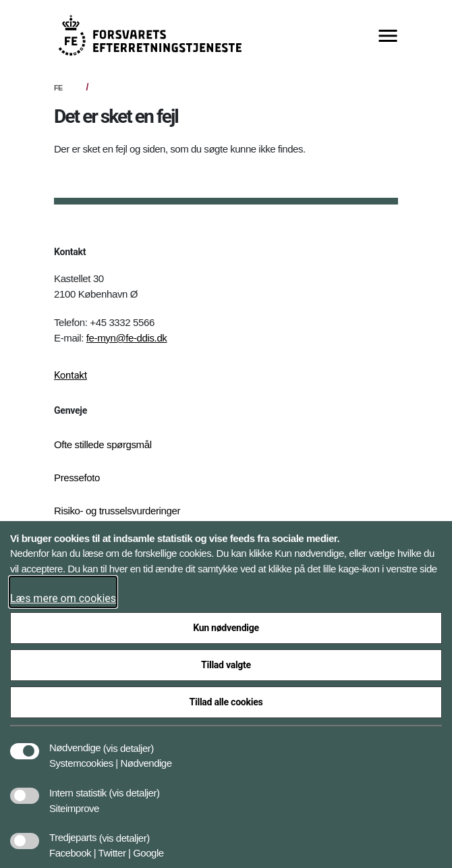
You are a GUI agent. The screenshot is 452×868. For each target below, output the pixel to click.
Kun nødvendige (226, 628)
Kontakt (70, 375)
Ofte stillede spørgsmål (103, 444)
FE (58, 88)
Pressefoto (77, 478)
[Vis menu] (388, 37)
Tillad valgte (226, 665)
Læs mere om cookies (63, 598)
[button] (129, 741)
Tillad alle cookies (226, 702)
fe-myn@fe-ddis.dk (127, 338)
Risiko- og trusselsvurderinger (117, 511)
